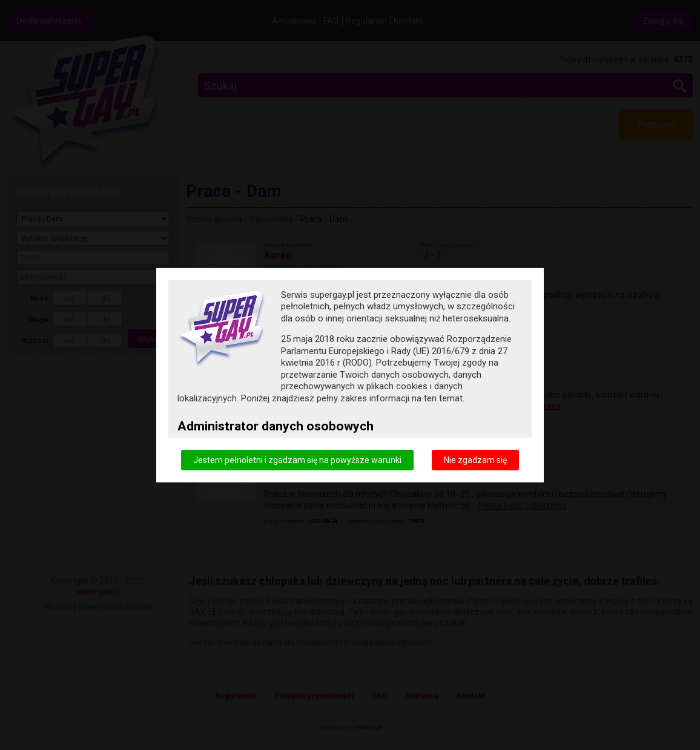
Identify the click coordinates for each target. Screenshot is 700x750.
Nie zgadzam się (475, 459)
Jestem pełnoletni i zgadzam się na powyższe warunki (297, 459)
